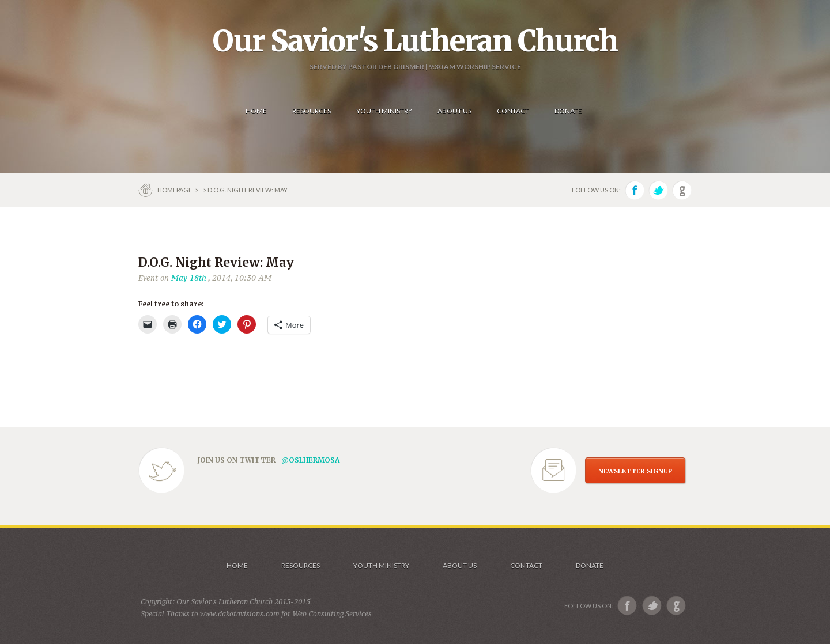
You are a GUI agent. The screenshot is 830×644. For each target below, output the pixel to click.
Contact (526, 565)
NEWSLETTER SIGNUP (635, 471)
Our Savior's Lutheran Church (415, 41)
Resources (301, 565)
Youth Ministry (381, 565)
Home (237, 565)
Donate (590, 565)
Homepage (175, 190)
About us (460, 565)
